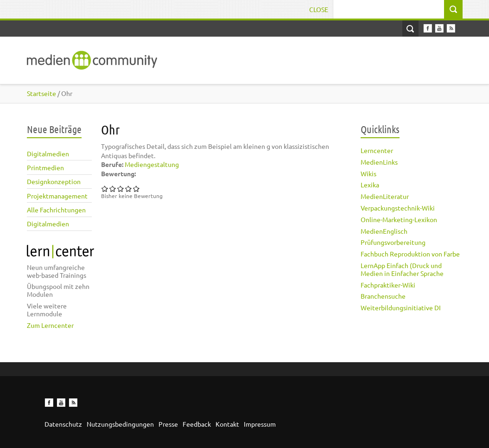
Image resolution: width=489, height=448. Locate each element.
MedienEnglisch (384, 231)
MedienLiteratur (385, 196)
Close (319, 9)
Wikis (368, 173)
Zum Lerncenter (50, 325)
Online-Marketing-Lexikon (399, 219)
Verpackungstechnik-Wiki (398, 208)
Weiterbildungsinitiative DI (401, 307)
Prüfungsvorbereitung (393, 242)
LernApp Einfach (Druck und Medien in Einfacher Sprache (402, 269)
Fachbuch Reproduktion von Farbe (410, 254)
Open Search (410, 29)
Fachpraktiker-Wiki (388, 285)
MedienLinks (379, 162)
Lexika (370, 185)
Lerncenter (377, 150)
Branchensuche (383, 296)
